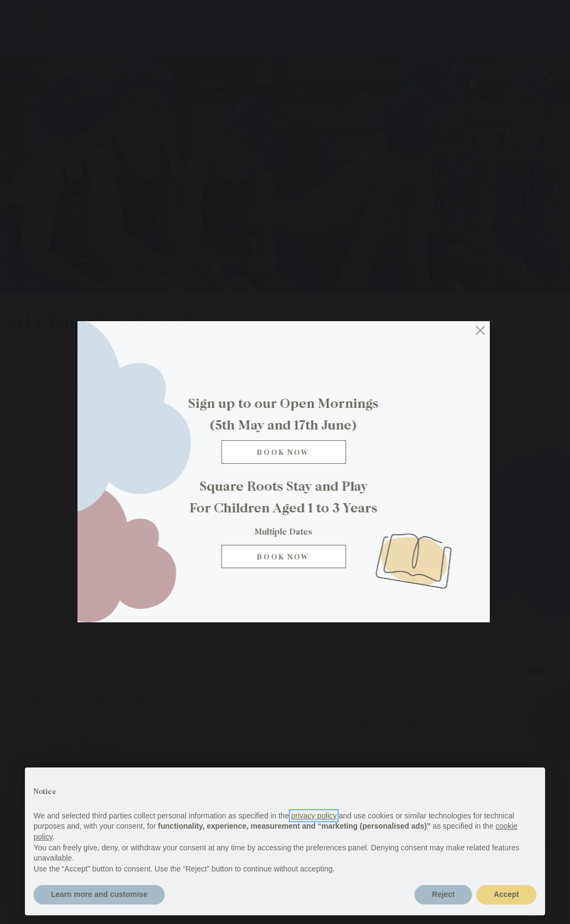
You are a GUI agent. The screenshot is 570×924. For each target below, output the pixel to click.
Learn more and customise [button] (99, 894)
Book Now (285, 452)
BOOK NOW (285, 557)
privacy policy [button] (314, 816)
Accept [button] (506, 894)
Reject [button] (443, 894)
